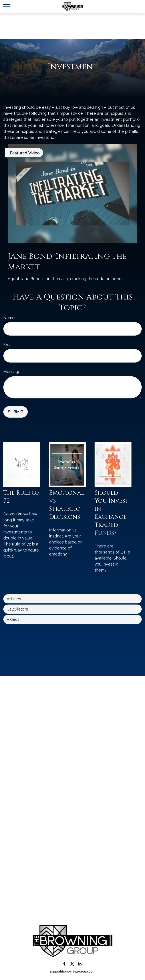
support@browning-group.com (72, 971)
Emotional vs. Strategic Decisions (67, 505)
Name (9, 318)
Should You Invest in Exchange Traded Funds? (112, 513)
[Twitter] (72, 964)
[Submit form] (16, 412)
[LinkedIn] (80, 964)
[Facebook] (64, 964)
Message (12, 372)
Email (8, 345)
